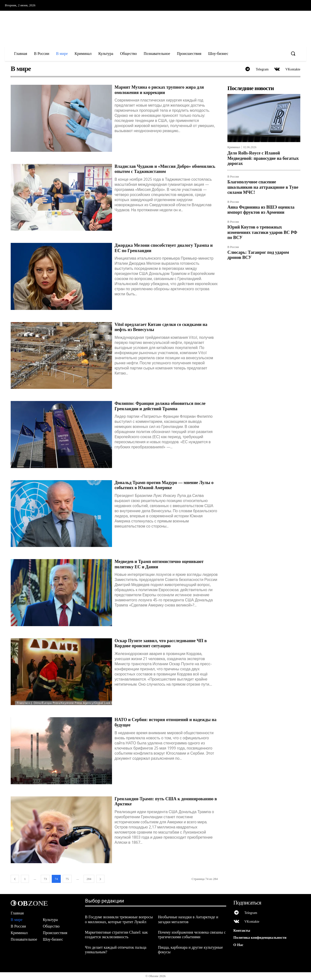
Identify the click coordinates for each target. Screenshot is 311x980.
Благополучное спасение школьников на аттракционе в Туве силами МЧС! (263, 188)
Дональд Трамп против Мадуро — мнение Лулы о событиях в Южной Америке (164, 486)
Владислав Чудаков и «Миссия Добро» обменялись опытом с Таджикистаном (165, 170)
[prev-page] (15, 879)
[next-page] (100, 879)
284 (89, 879)
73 (45, 879)
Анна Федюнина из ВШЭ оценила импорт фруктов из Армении (261, 210)
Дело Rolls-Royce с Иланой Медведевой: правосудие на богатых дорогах (263, 159)
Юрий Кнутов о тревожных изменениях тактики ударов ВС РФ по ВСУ (262, 233)
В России (233, 177)
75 (67, 879)
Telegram (262, 70)
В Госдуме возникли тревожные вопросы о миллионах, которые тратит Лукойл (119, 920)
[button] (293, 53)
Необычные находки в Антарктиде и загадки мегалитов (188, 920)
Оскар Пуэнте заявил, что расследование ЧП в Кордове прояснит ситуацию (160, 644)
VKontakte (293, 70)
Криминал (234, 148)
